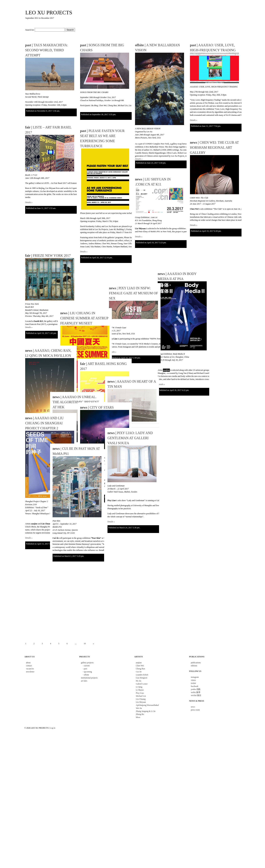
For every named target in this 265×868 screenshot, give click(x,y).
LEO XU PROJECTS (49, 12)
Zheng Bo (140, 714)
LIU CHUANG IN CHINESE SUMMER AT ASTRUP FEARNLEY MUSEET (77, 333)
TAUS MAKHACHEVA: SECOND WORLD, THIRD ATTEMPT (47, 50)
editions (194, 666)
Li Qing (139, 687)
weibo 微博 (196, 692)
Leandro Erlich (142, 675)
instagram (195, 677)
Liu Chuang (141, 699)
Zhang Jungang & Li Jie (146, 711)
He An (138, 681)
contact (29, 666)
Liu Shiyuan (141, 702)
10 (85, 644)
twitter (193, 683)
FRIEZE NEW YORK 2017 (48, 304)
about (28, 663)
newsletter (30, 672)
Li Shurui (140, 690)
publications (196, 663)
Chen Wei (140, 666)
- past (85, 669)
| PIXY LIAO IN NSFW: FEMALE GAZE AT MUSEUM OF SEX (105, 326)
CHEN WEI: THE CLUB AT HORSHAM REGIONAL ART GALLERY (214, 148)
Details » (139, 159)
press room (195, 710)
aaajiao (139, 663)
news (193, 707)
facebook (195, 686)
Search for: (30, 30)
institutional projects (89, 678)
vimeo (193, 680)
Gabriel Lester (142, 684)
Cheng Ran (140, 669)
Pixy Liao (140, 693)
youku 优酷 (196, 689)
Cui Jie (139, 672)
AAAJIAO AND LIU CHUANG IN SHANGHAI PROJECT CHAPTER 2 (44, 423)
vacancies (30, 669)
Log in (53, 728)
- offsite (86, 675)
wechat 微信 (196, 695)
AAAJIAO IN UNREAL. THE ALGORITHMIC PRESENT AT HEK (76, 402)
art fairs (84, 681)
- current (86, 666)
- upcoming (87, 672)
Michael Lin (141, 696)
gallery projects (87, 663)
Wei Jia (139, 708)
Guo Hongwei (142, 678)
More (138, 717)
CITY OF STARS (97, 407)
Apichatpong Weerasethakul (147, 705)
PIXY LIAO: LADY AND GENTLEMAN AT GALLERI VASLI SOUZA (130, 438)
